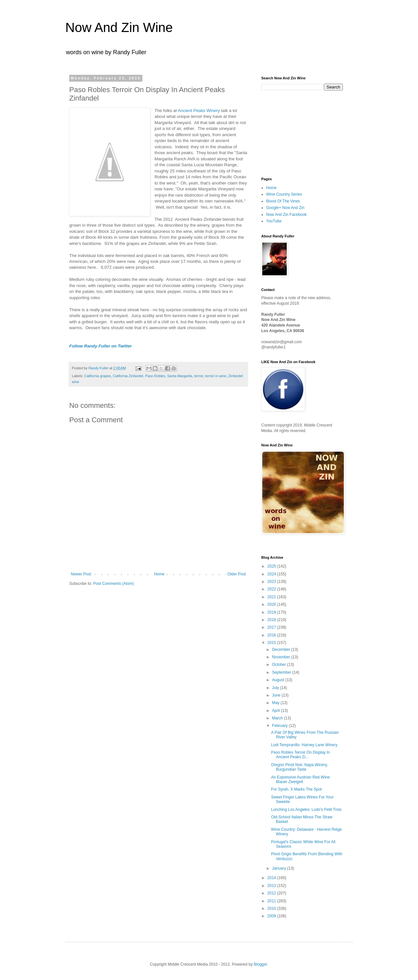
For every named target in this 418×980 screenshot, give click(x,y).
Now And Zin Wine (119, 27)
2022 (272, 589)
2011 (272, 901)
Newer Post (81, 574)
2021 (272, 597)
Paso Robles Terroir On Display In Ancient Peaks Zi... (301, 755)
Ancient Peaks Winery (199, 111)
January (280, 868)
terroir (199, 376)
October (280, 665)
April (276, 711)
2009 (272, 916)
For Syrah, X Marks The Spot (296, 789)
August (279, 680)
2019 (272, 612)
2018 (272, 620)
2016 (272, 635)
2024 (272, 574)
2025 (272, 566)
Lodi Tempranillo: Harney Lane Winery (304, 745)
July (276, 688)
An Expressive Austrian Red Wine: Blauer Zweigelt (301, 779)
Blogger (260, 964)
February (280, 726)
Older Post (237, 574)
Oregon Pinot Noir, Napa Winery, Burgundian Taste (299, 767)
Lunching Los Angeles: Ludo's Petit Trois (306, 810)
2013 (272, 886)
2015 (272, 643)
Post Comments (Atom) (113, 584)
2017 (272, 627)
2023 (272, 582)
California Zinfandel (128, 376)
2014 (272, 878)
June (277, 695)
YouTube (274, 221)
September (282, 672)
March (278, 718)
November (282, 657)
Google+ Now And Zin (285, 208)
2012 (272, 893)
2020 (272, 604)
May (276, 703)
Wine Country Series (284, 194)
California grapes (98, 376)
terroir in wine (216, 376)
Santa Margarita (180, 376)
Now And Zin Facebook (286, 215)
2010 (272, 908)
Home (159, 574)
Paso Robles (155, 376)
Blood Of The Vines (283, 201)
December (282, 650)
